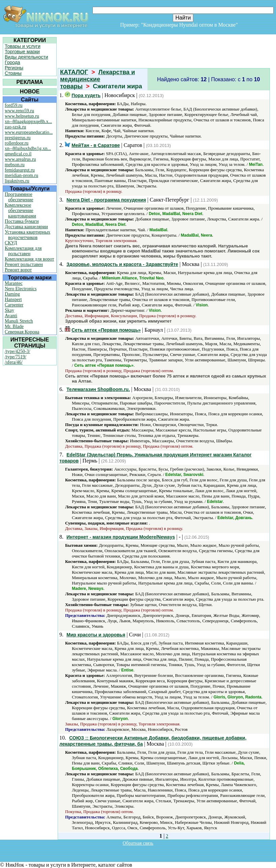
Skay (9, 310)
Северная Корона (22, 332)
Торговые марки (22, 52)
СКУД (11, 243)
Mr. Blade (14, 326)
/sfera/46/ (14, 362)
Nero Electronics (21, 289)
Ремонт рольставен (24, 264)
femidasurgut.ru (20, 170)
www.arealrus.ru (20, 159)
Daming (12, 294)
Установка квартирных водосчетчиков (27, 235)
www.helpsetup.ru (22, 116)
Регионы (14, 68)
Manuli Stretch (19, 321)
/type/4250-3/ (17, 351)
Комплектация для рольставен (23, 251)
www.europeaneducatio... (29, 132)
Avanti (11, 316)
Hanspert (13, 300)
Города (12, 62)
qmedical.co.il (18, 154)
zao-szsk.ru (15, 127)
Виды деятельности (26, 57)
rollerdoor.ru (17, 143)
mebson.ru (15, 165)
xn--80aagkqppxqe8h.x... (28, 122)
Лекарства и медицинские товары (98, 79)
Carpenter (14, 305)
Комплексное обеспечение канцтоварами (20, 211)
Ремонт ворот (18, 270)
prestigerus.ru (18, 138)
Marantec (14, 283)
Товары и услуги (23, 46)
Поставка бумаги (22, 221)
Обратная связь (138, 843)
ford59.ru (14, 105)
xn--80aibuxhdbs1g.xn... (28, 148)
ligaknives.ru (17, 181)
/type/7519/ (16, 357)
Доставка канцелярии (26, 227)
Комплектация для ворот (29, 259)
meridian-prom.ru (21, 175)
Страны (13, 73)
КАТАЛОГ (74, 72)
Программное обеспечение (19, 197)
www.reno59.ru (19, 111)
